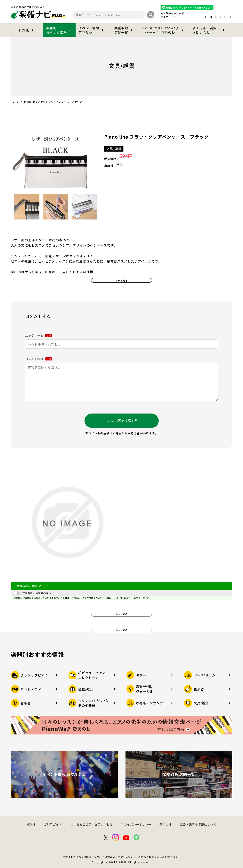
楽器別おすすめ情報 (59, 30)
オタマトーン (168, 17)
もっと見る (121, 280)
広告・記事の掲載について (198, 824)
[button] (206, 17)
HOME (27, 30)
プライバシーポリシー (136, 824)
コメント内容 (39, 359)
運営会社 (166, 824)
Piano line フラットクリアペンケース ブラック (156, 137)
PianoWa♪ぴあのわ (163, 30)
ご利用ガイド (53, 824)
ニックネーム (39, 335)
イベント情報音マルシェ (92, 30)
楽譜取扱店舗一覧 (124, 30)
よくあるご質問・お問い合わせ (209, 30)
